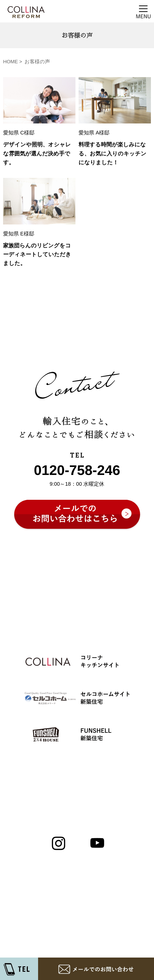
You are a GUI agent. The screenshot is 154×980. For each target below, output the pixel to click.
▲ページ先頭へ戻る (77, 791)
